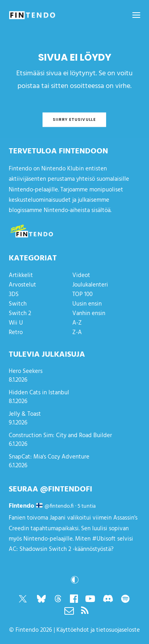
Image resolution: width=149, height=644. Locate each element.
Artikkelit (21, 275)
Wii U (16, 323)
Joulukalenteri (90, 285)
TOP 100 (82, 294)
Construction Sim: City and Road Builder (60, 436)
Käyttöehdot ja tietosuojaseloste (98, 630)
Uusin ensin (87, 304)
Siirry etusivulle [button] (74, 120)
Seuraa (23, 489)
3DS (14, 294)
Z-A (77, 333)
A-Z (77, 323)
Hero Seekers (26, 371)
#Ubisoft (104, 539)
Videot (81, 275)
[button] (136, 15)
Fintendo (27, 630)
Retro (16, 333)
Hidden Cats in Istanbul (39, 393)
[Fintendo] (32, 15)
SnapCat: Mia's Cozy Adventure (49, 457)
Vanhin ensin (89, 313)
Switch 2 (20, 313)
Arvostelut (22, 285)
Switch (18, 304)
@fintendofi (66, 489)
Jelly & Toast (25, 414)
